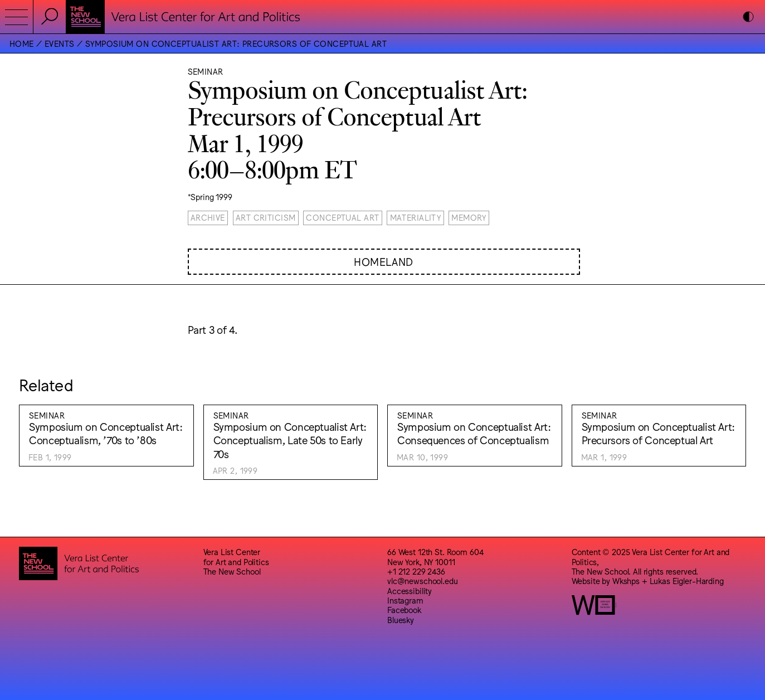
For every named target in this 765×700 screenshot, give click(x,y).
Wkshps (626, 580)
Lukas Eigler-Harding (687, 580)
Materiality (416, 217)
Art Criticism (266, 217)
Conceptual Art (342, 217)
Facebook (404, 609)
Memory (469, 217)
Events (60, 43)
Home (22, 43)
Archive (208, 217)
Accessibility (410, 590)
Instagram (405, 600)
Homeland (384, 261)
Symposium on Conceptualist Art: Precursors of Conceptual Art (236, 43)
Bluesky (401, 619)
